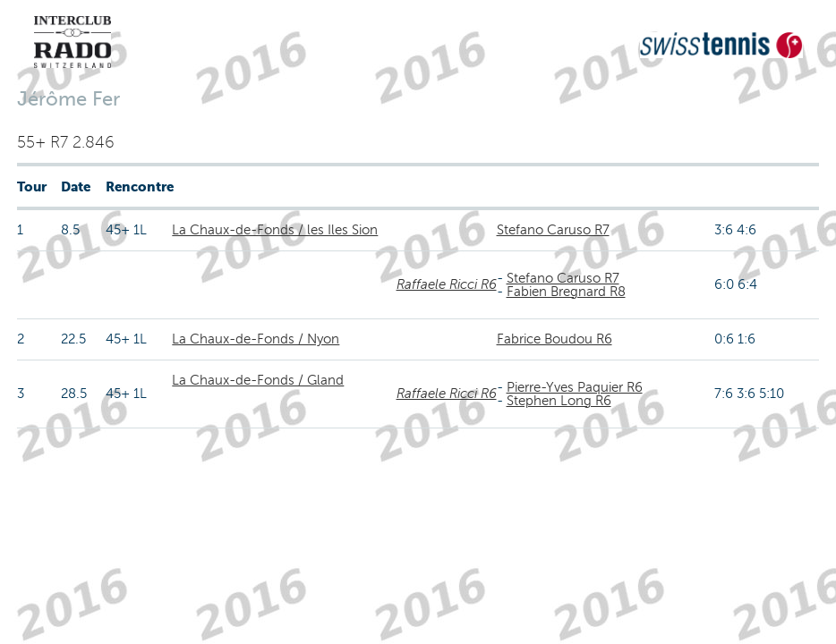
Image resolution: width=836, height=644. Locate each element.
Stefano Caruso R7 (553, 230)
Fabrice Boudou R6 (554, 339)
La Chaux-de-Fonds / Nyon (256, 339)
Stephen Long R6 (559, 401)
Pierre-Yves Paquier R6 (575, 387)
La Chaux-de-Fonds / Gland (258, 380)
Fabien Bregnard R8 (566, 292)
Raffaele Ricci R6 (447, 284)
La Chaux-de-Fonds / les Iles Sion (275, 230)
